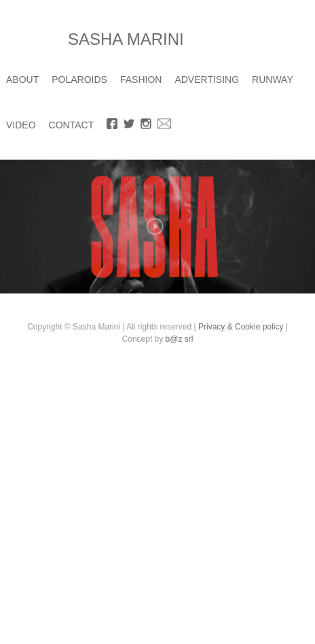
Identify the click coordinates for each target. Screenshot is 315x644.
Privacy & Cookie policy (241, 327)
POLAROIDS (79, 79)
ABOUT (22, 79)
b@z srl (180, 339)
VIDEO (21, 125)
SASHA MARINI (126, 39)
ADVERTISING (207, 79)
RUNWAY (273, 79)
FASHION (141, 79)
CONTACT (72, 125)
